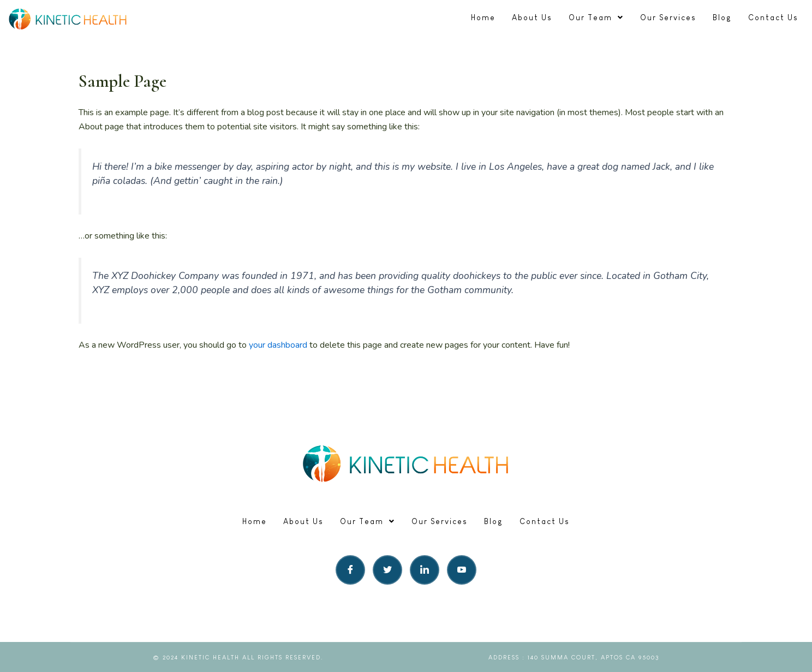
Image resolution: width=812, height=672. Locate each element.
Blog (722, 17)
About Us (532, 17)
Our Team (596, 17)
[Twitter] (387, 570)
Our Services (668, 17)
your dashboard (278, 345)
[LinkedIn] (425, 570)
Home (483, 17)
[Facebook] (350, 570)
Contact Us (773, 17)
